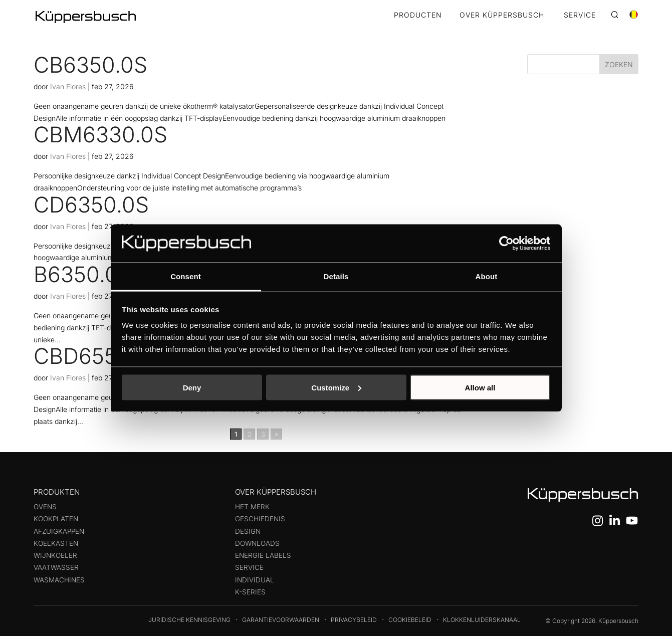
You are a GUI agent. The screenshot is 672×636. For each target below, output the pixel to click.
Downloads (257, 543)
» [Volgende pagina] (276, 434)
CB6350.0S (90, 65)
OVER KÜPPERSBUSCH (502, 15)
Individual (255, 580)
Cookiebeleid (410, 620)
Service (249, 567)
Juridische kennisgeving (189, 620)
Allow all (480, 387)
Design (248, 531)
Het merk (252, 507)
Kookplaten (56, 519)
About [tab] (487, 276)
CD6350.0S (91, 204)
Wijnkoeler (55, 555)
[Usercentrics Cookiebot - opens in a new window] (506, 243)
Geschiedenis (260, 519)
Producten (418, 15)
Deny (192, 387)
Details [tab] (336, 276)
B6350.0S (83, 274)
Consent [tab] (186, 276)
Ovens (45, 507)
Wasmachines (59, 580)
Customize (336, 387)
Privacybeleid (354, 620)
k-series (250, 592)
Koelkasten (56, 543)
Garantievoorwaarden (281, 620)
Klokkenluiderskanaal (482, 620)
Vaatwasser (56, 567)
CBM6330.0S (100, 134)
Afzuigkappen (59, 531)
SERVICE (580, 15)
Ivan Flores (68, 86)
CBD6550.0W (102, 356)
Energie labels (263, 555)
